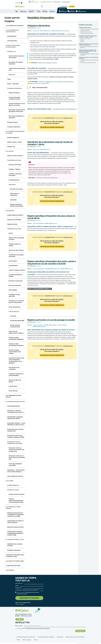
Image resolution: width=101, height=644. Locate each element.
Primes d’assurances (15, 308)
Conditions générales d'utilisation (46, 638)
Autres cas (12, 76)
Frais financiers (13, 387)
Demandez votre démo (29, 599)
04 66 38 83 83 (34, 2)
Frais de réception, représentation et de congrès (15, 353)
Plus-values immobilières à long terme (16, 118)
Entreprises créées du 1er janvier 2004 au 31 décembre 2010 (17, 459)
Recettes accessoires (16, 190)
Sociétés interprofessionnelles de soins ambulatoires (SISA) (16, 502)
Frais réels (13, 317)
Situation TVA (11, 148)
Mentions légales (27, 641)
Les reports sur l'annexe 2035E (15, 562)
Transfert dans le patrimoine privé (17, 70)
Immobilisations (12, 37)
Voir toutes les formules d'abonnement (52, 128)
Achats (11, 234)
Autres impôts (13, 262)
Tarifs (50, 2)
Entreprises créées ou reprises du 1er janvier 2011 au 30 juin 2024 (16, 451)
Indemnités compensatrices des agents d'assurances (17, 112)
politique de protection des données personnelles (38, 629)
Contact (44, 2)
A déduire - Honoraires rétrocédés (15, 176)
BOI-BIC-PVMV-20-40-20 (67, 270)
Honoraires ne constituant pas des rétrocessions (16, 303)
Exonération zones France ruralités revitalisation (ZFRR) (16, 437)
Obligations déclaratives (85, 29)
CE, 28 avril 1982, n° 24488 (51, 60)
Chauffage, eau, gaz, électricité (14, 296)
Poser (81, 12)
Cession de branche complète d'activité (14, 99)
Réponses (71, 12)
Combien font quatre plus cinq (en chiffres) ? (27, 591)
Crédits (18, 641)
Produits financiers (14, 181)
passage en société (55, 52)
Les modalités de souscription (15, 27)
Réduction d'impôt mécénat (15, 528)
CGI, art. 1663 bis (62, 326)
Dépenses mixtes (12, 225)
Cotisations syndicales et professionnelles (16, 376)
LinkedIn (22, 3)
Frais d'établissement (14, 407)
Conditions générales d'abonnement (26, 638)
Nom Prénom (19, 584)
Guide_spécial (32, 12)
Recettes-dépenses (13, 139)
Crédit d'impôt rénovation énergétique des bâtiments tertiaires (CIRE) (15, 534)
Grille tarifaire (60, 638)
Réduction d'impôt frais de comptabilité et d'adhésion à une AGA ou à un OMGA (16, 516)
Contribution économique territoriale (16, 257)
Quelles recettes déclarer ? (15, 157)
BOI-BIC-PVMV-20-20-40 (51, 224)
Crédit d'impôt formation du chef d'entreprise (15, 523)
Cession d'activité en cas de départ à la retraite (17, 105)
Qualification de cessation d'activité (47, 64)
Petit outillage (13, 291)
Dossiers (45, 12)
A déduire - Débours (15, 170)
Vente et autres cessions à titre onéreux (16, 58)
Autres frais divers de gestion (15, 382)
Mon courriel (19, 627)
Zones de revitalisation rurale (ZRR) (15, 466)
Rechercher (30, 7)
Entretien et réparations (16, 282)
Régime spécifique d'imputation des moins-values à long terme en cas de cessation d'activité (88, 52)
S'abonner (83, 7)
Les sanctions (10, 571)
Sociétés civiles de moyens (17, 495)
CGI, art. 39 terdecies (38, 224)
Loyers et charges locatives (17, 271)
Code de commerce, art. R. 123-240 (60, 32)
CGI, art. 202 (36, 32)
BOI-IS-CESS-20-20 (45, 32)
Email (17, 587)
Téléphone (18, 589)
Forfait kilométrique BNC (17, 322)
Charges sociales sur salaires (15, 246)
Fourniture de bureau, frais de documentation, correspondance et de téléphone (16, 362)
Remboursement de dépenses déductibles (17, 206)
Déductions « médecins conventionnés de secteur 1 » (16, 413)
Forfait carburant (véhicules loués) (15, 327)
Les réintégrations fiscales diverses (14, 397)
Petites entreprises (14, 94)
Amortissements (12, 42)
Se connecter (75, 7)
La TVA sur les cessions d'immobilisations (46, 179)
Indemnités (13, 201)
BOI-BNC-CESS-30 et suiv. (39, 328)
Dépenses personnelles (14, 221)
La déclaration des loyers (13, 567)
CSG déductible (13, 267)
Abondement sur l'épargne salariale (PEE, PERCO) (15, 419)
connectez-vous (68, 119)
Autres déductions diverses (15, 477)
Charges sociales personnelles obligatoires (16, 340)
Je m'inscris (80, 632)
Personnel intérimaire (15, 287)
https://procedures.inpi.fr (40, 88)
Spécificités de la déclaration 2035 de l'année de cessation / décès (88, 37)
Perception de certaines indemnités (16, 64)
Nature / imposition (13, 85)
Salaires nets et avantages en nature (16, 240)
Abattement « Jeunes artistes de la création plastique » (16, 472)
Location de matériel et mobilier (16, 277)
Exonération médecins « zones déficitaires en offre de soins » (16, 425)
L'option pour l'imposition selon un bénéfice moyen (15, 557)
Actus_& (53, 12)
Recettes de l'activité (15, 166)
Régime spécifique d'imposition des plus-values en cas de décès (89, 45)
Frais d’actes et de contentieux (14, 369)
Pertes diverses (13, 392)
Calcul (9, 80)
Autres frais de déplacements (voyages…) (16, 333)
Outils (63, 12)
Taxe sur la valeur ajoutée (16, 251)
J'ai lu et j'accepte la (28, 594)
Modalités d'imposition (86, 26)
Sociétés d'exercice (13, 486)
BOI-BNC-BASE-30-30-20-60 (52, 270)
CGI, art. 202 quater (38, 326)
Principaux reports (13, 123)
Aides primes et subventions (15, 195)
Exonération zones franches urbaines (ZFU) (15, 431)
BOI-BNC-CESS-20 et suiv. (51, 326)
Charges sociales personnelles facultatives (16, 346)
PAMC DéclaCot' (67, 2)
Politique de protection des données (75, 638)
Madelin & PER (57, 2)
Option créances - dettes (15, 143)
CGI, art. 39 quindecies (39, 270)
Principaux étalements (14, 128)
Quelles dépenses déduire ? (15, 216)
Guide (17, 12)
